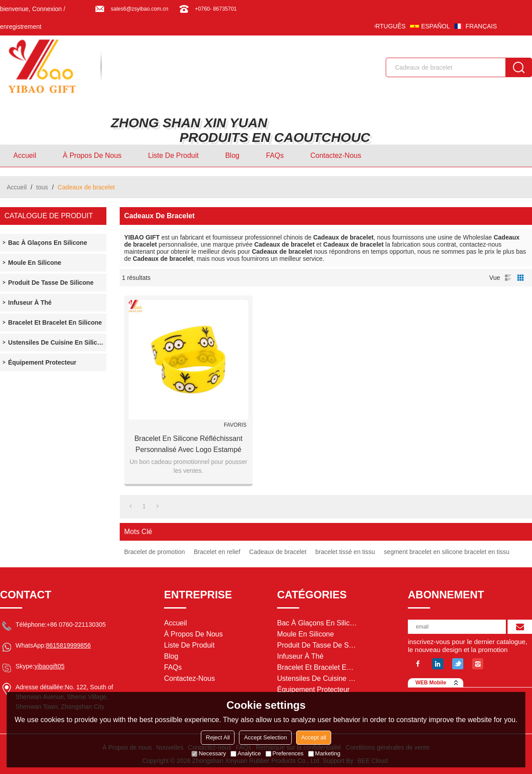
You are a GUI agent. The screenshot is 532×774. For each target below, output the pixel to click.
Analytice (246, 753)
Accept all (313, 737)
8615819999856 (68, 645)
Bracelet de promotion (155, 552)
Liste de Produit (173, 155)
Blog (232, 155)
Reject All (218, 737)
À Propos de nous (92, 155)
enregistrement (21, 27)
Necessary (209, 753)
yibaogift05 (50, 666)
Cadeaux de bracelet (278, 552)
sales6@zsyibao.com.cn (140, 9)
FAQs (275, 155)
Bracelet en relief (217, 552)
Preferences (285, 753)
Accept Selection (265, 737)
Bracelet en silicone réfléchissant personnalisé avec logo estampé (188, 444)
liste (508, 278)
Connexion (47, 9)
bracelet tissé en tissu (345, 552)
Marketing (324, 753)
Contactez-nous (336, 155)
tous (42, 187)
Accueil (25, 155)
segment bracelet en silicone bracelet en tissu (447, 552)
